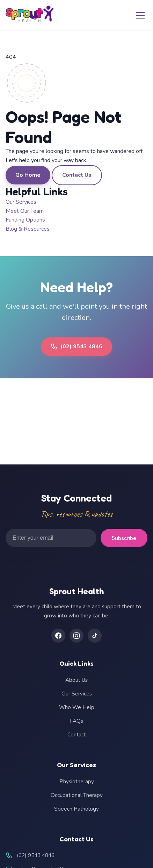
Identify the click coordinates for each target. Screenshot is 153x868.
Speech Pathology (76, 809)
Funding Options (25, 220)
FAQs (76, 721)
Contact (77, 735)
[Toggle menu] (140, 15)
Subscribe (124, 538)
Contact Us (77, 175)
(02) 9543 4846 (76, 346)
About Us (76, 680)
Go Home (28, 175)
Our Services (21, 202)
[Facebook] (58, 636)
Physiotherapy (77, 782)
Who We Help (77, 707)
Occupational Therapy (77, 795)
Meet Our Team (25, 211)
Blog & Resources (28, 229)
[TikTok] (95, 636)
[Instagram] (76, 636)
